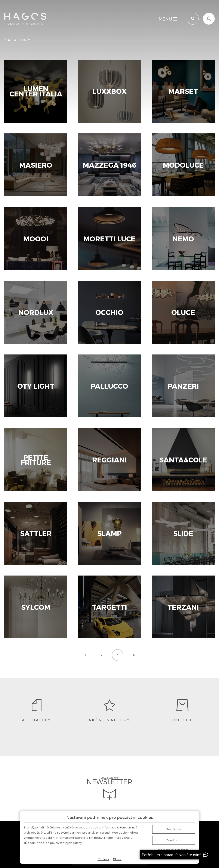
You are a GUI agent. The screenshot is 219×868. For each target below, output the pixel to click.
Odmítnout (174, 840)
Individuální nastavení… (174, 850)
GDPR (117, 859)
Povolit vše (174, 829)
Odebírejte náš (109, 788)
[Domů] (25, 19)
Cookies (103, 859)
